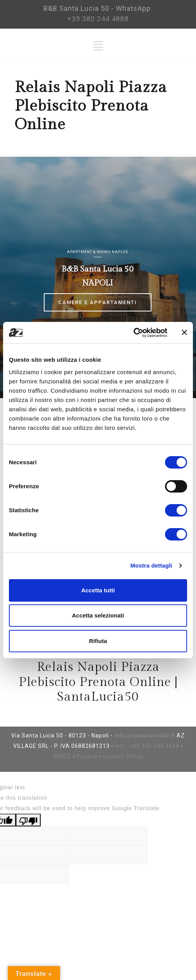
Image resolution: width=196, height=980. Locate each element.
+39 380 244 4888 (98, 19)
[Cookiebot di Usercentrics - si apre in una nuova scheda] (133, 333)
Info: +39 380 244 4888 (147, 746)
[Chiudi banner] (184, 332)
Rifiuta (98, 641)
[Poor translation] (28, 820)
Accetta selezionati (98, 615)
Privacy (87, 756)
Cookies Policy (123, 756)
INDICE (62, 756)
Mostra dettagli (151, 565)
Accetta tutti (98, 590)
